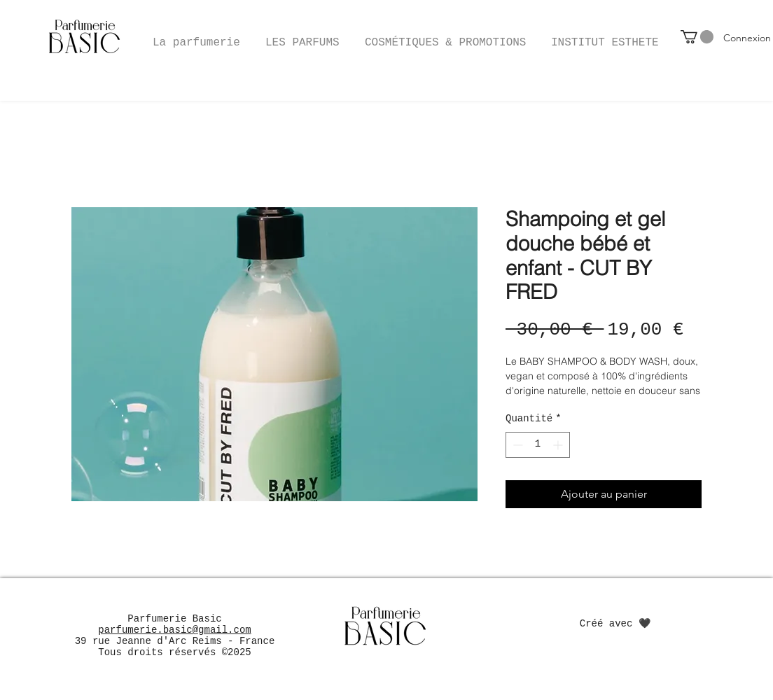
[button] (445, 36)
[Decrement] (516, 445)
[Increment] (559, 445)
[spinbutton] (538, 445)
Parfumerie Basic (174, 619)
